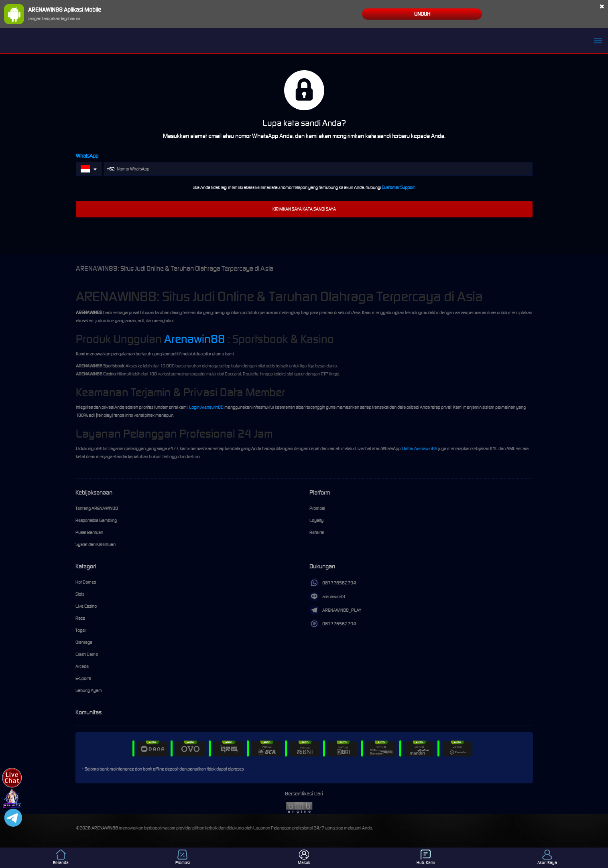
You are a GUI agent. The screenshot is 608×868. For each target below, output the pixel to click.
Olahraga (84, 642)
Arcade (82, 666)
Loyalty (316, 520)
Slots (80, 594)
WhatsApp (87, 156)
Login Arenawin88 (206, 407)
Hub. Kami (426, 857)
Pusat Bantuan (89, 532)
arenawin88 (327, 596)
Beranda (61, 857)
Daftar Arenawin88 (420, 448)
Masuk (304, 857)
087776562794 (333, 583)
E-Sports (83, 678)
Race (80, 618)
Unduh (422, 14)
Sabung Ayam (89, 690)
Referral (317, 532)
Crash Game (87, 654)
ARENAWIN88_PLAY (335, 610)
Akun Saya (547, 857)
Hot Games (86, 582)
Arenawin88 (195, 339)
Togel (80, 630)
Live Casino (86, 606)
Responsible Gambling (96, 520)
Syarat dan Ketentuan (96, 544)
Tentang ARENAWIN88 (97, 508)
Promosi (317, 508)
